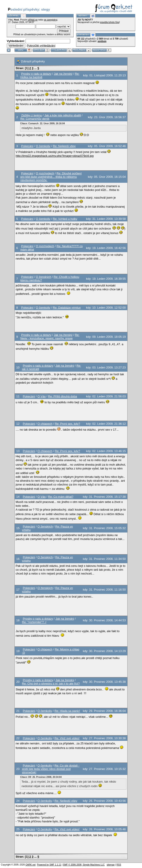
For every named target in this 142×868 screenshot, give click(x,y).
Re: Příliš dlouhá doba (63, 396)
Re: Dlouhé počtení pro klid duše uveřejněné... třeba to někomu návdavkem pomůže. (51, 177)
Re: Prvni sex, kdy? (68, 424)
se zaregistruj (50, 20)
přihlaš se (33, 20)
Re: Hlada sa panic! (67, 711)
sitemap (111, 865)
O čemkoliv (43, 146)
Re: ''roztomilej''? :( (34, 622)
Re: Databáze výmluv (67, 308)
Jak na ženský (63, 74)
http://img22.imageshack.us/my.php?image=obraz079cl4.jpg (55, 156)
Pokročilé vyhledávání (41, 46)
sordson (102, 41)
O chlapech (45, 424)
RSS (119, 865)
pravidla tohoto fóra (110, 22)
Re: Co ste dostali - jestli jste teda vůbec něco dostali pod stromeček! (51, 769)
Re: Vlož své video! (67, 738)
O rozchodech (45, 173)
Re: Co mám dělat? (61, 497)
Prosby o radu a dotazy (36, 74)
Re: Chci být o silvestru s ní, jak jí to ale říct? (51, 684)
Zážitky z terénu (32, 115)
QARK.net (31, 865)
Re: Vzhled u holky (65, 219)
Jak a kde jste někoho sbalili (63, 115)
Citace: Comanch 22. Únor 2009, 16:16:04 (42, 123)
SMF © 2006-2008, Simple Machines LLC (84, 865)
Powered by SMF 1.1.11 (49, 865)
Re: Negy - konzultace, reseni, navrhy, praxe (50, 337)
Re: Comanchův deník (35, 119)
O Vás (42, 396)
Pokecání (27, 146)
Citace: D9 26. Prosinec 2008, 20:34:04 (41, 777)
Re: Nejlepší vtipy (64, 146)
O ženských (44, 277)
